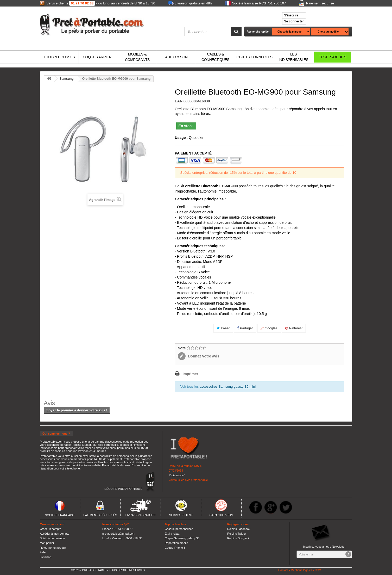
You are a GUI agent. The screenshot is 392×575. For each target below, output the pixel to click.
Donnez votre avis (203, 356)
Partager (245, 328)
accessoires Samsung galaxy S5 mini (228, 387)
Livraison (46, 557)
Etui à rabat (172, 534)
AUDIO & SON (176, 57)
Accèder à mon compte (55, 534)
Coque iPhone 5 (175, 548)
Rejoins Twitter (237, 534)
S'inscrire (291, 15)
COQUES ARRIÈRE (98, 57)
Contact (283, 570)
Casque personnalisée (179, 529)
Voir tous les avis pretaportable (188, 480)
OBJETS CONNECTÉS (254, 57)
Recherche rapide (258, 32)
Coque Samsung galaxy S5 (182, 538)
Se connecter (294, 21)
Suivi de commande (52, 538)
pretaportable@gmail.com (119, 534)
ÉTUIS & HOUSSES (59, 57)
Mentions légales (302, 570)
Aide (43, 552)
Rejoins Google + (238, 538)
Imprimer (191, 374)
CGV (318, 570)
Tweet (223, 328)
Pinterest (294, 328)
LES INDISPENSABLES (294, 57)
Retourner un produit (53, 548)
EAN (179, 101)
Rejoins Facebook (239, 529)
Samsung (67, 79)
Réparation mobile (176, 543)
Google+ (269, 328)
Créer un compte (50, 529)
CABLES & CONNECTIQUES (215, 57)
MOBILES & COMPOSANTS (137, 57)
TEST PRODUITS (333, 57)
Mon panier (47, 543)
